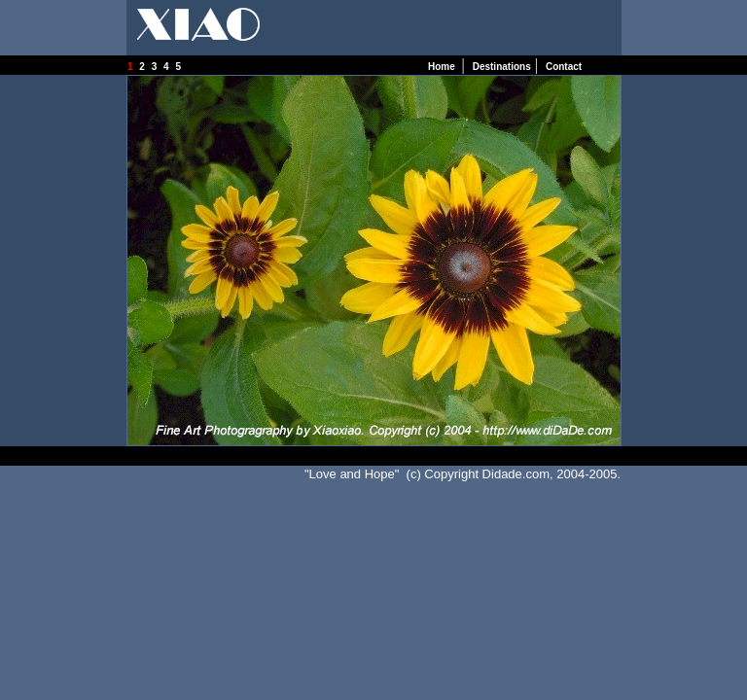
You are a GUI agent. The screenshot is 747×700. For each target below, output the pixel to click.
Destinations (502, 67)
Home (443, 67)
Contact (564, 67)
